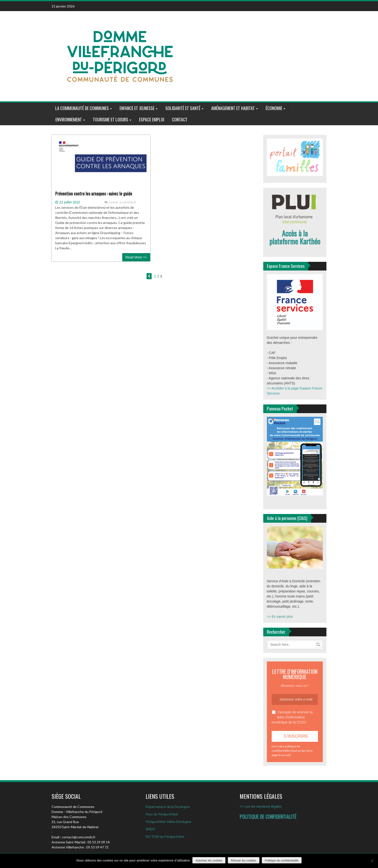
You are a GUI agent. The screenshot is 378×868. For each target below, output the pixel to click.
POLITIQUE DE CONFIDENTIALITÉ (268, 817)
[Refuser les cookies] (372, 861)
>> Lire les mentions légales (261, 806)
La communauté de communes (82, 108)
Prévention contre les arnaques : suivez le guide (94, 194)
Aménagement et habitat (233, 108)
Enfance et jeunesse (137, 108)
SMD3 (150, 829)
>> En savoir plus (280, 617)
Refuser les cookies (244, 861)
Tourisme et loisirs (111, 119)
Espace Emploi (152, 119)
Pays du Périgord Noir (162, 814)
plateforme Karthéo (295, 241)
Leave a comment (122, 202)
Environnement (69, 119)
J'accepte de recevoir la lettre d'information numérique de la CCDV (292, 717)
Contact (180, 119)
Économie (274, 108)
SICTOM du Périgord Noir (165, 837)
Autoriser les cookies (209, 861)
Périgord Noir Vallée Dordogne (169, 822)
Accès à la (295, 233)
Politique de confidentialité (282, 861)
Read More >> (136, 257)
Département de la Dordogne (168, 807)
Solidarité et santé (183, 108)
